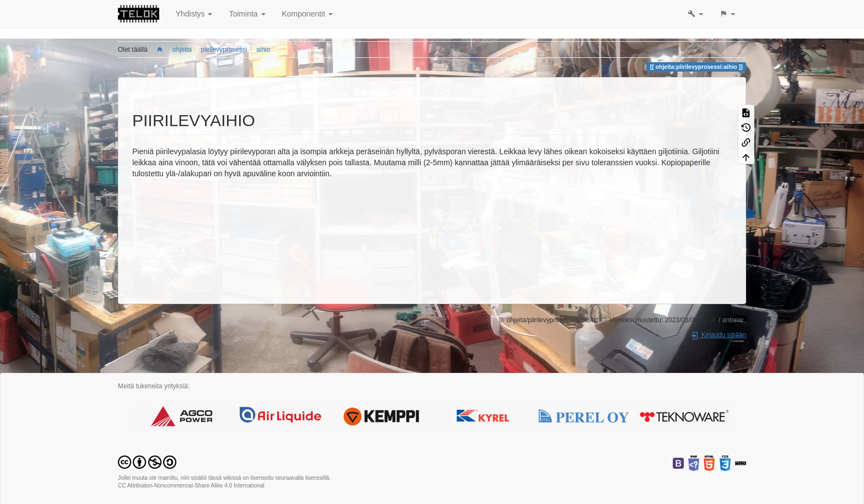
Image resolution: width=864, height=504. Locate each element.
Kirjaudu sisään (718, 335)
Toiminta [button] (247, 14)
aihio (263, 50)
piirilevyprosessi (224, 50)
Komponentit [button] (308, 14)
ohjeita (182, 50)
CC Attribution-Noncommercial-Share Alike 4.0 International (191, 486)
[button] (695, 14)
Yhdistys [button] (194, 14)
